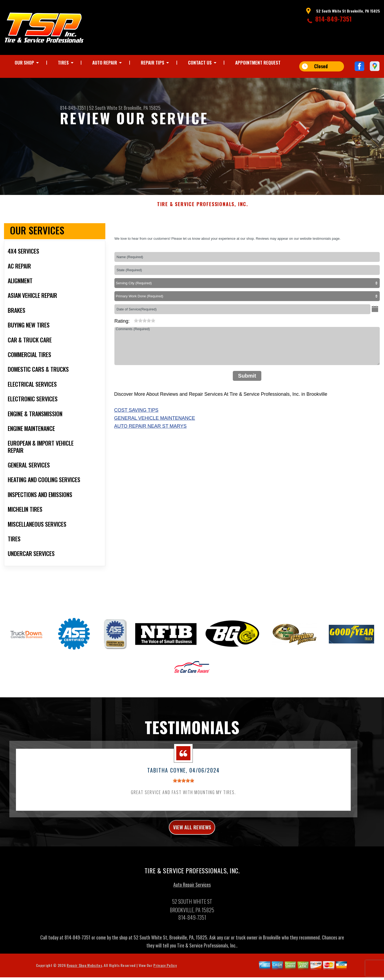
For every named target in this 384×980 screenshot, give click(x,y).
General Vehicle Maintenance (155, 426)
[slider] (145, 328)
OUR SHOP (24, 63)
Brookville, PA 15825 (142, 108)
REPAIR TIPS (153, 63)
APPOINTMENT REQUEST (258, 63)
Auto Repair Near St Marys (150, 434)
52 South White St (106, 108)
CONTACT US (200, 63)
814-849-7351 (333, 19)
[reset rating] (132, 327)
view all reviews (192, 836)
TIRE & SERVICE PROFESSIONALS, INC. (203, 212)
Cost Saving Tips (136, 418)
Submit (247, 384)
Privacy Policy (165, 976)
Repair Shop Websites (84, 976)
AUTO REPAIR (105, 63)
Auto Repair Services (192, 895)
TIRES (63, 63)
